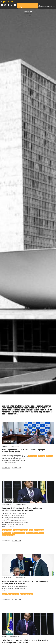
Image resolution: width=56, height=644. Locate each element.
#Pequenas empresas (18, 533)
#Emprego (41, 456)
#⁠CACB (10, 530)
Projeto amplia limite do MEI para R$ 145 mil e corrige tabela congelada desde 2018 (15, 588)
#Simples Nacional (38, 533)
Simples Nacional (8, 505)
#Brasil (4, 530)
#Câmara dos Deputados (21, 530)
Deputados (28, 15)
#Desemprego (33, 456)
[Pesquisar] (21, 7)
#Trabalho (49, 456)
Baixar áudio (6, 467)
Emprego (5, 446)
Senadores (28, 14)
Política (5, 637)
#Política (29, 533)
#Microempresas (39, 530)
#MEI (31, 530)
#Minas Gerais (6, 533)
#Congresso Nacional (9, 535)
